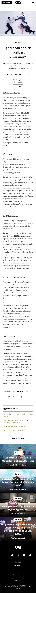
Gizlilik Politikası (18, 573)
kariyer (20, 391)
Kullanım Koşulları (18, 575)
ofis (27, 391)
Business (18, 43)
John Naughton (18, 80)
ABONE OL (7, 2)
